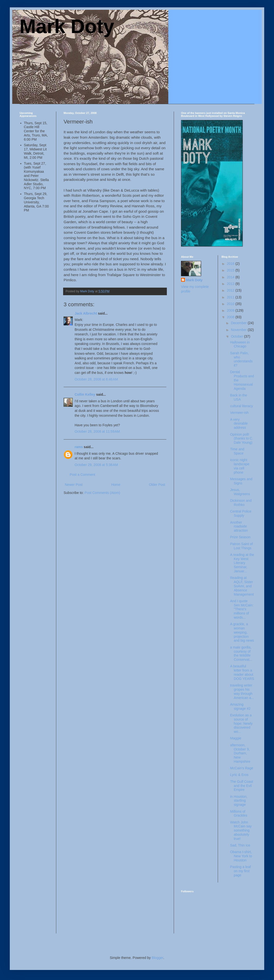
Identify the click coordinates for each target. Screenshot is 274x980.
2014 (231, 277)
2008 (231, 317)
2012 (231, 290)
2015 (231, 270)
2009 (231, 310)
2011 (231, 297)
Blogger (157, 958)
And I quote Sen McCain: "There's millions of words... (242, 609)
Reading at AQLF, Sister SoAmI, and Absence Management (242, 586)
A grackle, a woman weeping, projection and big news (242, 632)
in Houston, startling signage (239, 801)
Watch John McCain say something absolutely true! (241, 830)
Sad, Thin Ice (240, 845)
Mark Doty (67, 26)
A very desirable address (239, 424)
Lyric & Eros (239, 775)
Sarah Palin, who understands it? (241, 359)
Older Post (157, 485)
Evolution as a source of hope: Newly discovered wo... (241, 723)
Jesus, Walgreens (240, 492)
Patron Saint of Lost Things (241, 546)
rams (79, 447)
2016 (231, 264)
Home (116, 485)
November (239, 330)
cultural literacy (241, 406)
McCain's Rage (242, 768)
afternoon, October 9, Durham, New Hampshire (240, 753)
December (239, 323)
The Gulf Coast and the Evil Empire (241, 786)
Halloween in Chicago (240, 344)
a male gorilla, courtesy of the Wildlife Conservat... (241, 653)
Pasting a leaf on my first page (240, 871)
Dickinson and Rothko (241, 503)
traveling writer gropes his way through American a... (242, 691)
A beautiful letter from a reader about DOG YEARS (242, 672)
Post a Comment (82, 475)
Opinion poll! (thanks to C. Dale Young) (241, 439)
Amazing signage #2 (240, 706)
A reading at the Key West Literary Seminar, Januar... (242, 563)
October (238, 336)
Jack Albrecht (86, 313)
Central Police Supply (241, 513)
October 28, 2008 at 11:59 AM (97, 431)
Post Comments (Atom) (102, 493)
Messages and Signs (241, 481)
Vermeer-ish (239, 413)
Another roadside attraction (239, 527)
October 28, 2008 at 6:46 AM (96, 379)
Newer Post (74, 485)
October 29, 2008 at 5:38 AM (96, 465)
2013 (231, 284)
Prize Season (240, 537)
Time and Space (237, 451)
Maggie (236, 738)
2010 (231, 304)
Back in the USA (238, 397)
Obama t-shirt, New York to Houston (241, 856)
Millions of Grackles (239, 814)
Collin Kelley (85, 394)
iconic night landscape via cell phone (240, 466)
